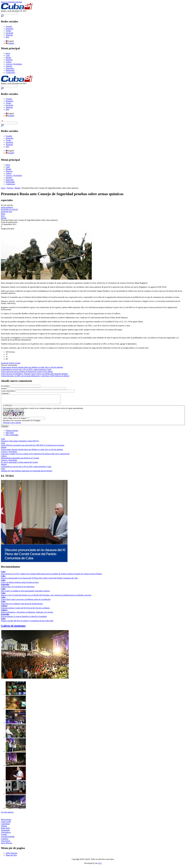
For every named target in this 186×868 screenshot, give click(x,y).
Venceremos (6, 843)
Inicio (8, 53)
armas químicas (7, 207)
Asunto (4, 388)
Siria (3, 216)
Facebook (9, 33)
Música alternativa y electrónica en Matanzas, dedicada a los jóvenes (27, 614)
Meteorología (6, 821)
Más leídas (10, 434)
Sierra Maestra (7, 845)
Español (10, 43)
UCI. (100, 865)
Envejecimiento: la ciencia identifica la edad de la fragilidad (24, 618)
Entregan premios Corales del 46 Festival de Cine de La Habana (25, 610)
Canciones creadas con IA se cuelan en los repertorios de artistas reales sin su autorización (35, 455)
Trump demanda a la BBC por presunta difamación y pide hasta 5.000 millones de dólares (35, 376)
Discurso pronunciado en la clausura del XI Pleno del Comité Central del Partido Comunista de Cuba (39, 580)
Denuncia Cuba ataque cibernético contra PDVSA (20, 443)
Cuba (8, 55)
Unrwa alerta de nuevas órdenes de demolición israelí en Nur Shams (27, 372)
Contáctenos (10, 73)
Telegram (9, 35)
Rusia (3, 214)
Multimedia (10, 70)
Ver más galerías (7, 814)
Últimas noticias (12, 432)
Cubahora (5, 840)
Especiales (10, 68)
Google (17, 363)
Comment (5, 393)
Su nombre (5, 386)
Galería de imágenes (13, 627)
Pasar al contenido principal (12, 2)
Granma (4, 836)
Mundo (8, 58)
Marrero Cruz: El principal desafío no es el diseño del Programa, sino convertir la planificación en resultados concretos (46, 597)
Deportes (9, 60)
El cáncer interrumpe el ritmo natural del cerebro (19, 464)
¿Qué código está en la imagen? (16, 420)
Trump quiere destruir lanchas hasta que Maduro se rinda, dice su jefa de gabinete (32, 367)
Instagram (9, 29)
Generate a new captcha (12, 424)
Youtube (9, 26)
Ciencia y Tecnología (14, 64)
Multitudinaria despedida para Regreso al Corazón (20, 460)
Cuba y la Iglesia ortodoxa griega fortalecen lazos (20, 584)
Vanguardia (5, 832)
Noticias (10, 188)
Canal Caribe (6, 823)
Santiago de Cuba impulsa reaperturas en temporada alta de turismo (27, 473)
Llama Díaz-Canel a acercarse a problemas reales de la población (26, 601)
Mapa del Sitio (11, 857)
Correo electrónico (8, 391)
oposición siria (7, 212)
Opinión (9, 66)
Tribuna (4, 828)
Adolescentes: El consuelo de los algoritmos (18, 588)
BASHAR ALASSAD (9, 209)
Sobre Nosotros (12, 855)
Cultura (9, 62)
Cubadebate (5, 826)
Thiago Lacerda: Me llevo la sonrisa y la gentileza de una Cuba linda (27, 622)
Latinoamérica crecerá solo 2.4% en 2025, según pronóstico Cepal (26, 369)
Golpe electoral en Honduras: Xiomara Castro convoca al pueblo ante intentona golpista (34, 374)
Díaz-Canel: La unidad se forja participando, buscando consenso (25, 593)
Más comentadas (12, 437)
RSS (7, 37)
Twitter (8, 31)
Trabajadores (6, 834)
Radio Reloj (6, 830)
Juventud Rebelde (8, 838)
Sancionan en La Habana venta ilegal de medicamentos (22, 605)
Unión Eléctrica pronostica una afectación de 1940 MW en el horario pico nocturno (33, 447)
